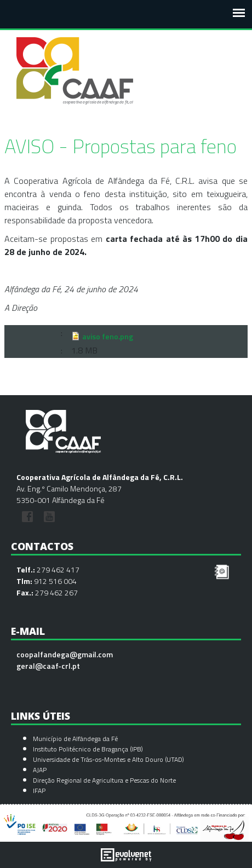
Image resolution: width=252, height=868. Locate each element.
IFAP (39, 791)
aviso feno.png (108, 336)
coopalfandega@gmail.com (65, 654)
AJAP (40, 770)
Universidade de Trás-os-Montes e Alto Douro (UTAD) (108, 759)
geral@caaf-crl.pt (48, 666)
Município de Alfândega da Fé (75, 739)
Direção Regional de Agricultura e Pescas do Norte (104, 780)
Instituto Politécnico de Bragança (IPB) (89, 749)
